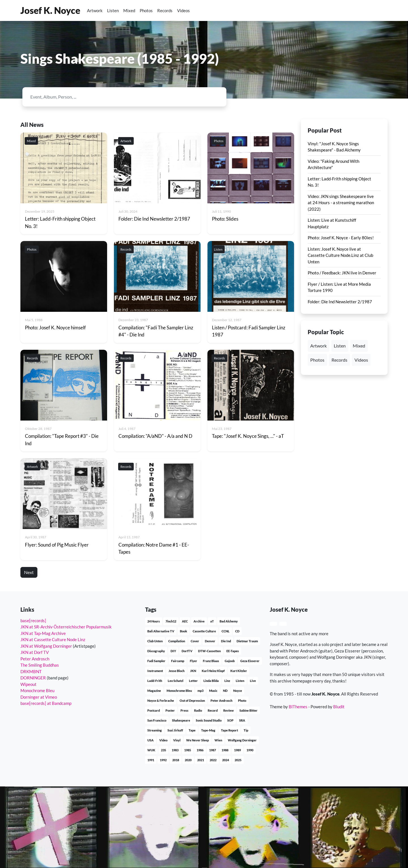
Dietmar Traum (247, 641)
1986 (200, 750)
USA (150, 740)
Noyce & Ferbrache (161, 700)
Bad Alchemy (229, 621)
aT (212, 621)
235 (163, 750)
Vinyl (177, 740)
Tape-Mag (208, 730)
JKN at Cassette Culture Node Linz (53, 639)
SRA (242, 720)
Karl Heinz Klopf (213, 671)
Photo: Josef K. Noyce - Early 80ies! (341, 238)
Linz (227, 681)
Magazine (154, 691)
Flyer (194, 661)
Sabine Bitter (248, 710)
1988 (225, 750)
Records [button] (339, 360)
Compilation (177, 641)
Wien (218, 740)
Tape (192, 730)
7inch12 (171, 621)
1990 (250, 750)
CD (237, 631)
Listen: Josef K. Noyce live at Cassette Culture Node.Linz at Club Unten (340, 255)
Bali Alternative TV (161, 631)
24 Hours (154, 621)
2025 (238, 760)
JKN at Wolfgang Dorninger (46, 646)
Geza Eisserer (250, 661)
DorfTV (187, 651)
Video (163, 740)
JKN (193, 671)
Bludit (339, 707)
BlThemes (298, 707)
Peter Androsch (35, 659)
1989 (237, 750)
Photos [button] (317, 360)
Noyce (238, 691)
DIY (173, 651)
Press (184, 710)
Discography (156, 651)
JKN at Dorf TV (35, 652)
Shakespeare (181, 720)
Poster (170, 710)
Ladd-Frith (155, 681)
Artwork (95, 10)
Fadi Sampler (156, 661)
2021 (201, 760)
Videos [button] (361, 360)
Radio (198, 710)
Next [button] (29, 572)
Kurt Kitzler (239, 671)
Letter (193, 681)
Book (183, 631)
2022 (213, 760)
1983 (175, 750)
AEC (185, 621)
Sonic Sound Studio (209, 720)
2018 (176, 760)
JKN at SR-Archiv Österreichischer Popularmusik (66, 627)
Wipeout (28, 684)
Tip (246, 730)
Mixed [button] (359, 346)
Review (229, 710)
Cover (195, 641)
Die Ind (226, 641)
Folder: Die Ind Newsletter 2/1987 (340, 302)
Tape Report (229, 730)
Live (253, 681)
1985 (188, 750)
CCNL (226, 631)
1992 (163, 760)
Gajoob (230, 661)
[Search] (120, 97)
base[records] (33, 620)
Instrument (155, 671)
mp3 (200, 691)
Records (165, 10)
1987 (212, 750)
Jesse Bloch (177, 671)
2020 (188, 760)
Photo (242, 700)
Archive (199, 621)
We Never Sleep (197, 740)
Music (213, 691)
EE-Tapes (233, 651)
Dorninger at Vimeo (39, 697)
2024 (226, 760)
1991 (151, 760)
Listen (113, 10)
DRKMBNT (31, 671)
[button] (372, 10)
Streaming (155, 730)
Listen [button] (340, 346)
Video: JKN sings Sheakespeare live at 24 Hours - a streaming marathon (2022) (341, 203)
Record (213, 710)
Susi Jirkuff (175, 730)
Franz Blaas (211, 661)
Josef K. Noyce (50, 10)
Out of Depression (192, 700)
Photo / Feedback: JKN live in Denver (342, 273)
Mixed (129, 10)
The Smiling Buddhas (40, 665)
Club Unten (155, 641)
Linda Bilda (211, 681)
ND (225, 691)
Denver (210, 641)
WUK (151, 750)
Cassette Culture (204, 631)
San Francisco (157, 720)
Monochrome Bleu (37, 690)
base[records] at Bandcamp (46, 703)
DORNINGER (33, 678)
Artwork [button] (318, 346)
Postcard (154, 710)
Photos (146, 10)
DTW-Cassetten (209, 651)
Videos (183, 10)
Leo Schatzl (176, 681)
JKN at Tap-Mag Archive (43, 633)
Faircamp (178, 661)
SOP (230, 720)
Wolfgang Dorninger (242, 740)
